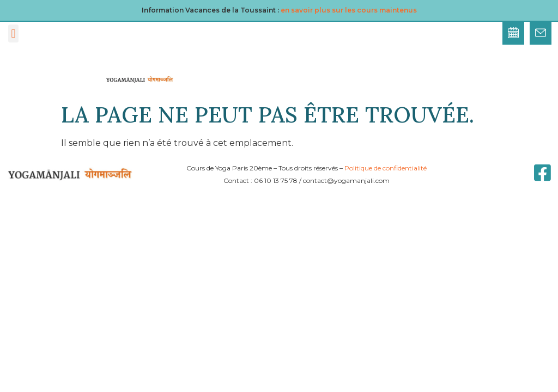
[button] (13, 33)
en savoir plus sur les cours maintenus (349, 10)
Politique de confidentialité (386, 168)
